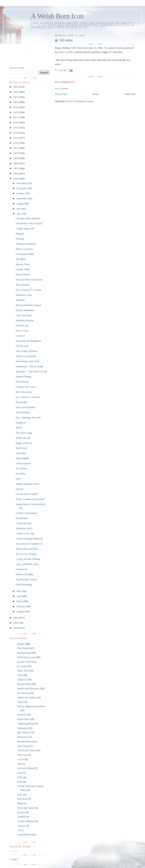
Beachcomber (24, 684)
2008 (16, 163)
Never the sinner (26, 808)
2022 (16, 92)
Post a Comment (61, 88)
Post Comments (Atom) (81, 101)
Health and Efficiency (28, 688)
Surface (21, 812)
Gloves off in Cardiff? (27, 494)
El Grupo (22, 666)
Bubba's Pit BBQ (24, 574)
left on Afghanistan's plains (31, 706)
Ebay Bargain (23, 285)
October (21, 193)
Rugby (21, 644)
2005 (16, 179)
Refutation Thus (24, 295)
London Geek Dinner (26, 513)
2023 (16, 87)
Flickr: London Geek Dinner (30, 499)
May (19, 591)
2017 (16, 117)
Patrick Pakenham (25, 310)
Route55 (22, 715)
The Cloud (23, 648)
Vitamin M (21, 569)
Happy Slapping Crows (28, 484)
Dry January (24, 732)
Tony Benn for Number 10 (29, 544)
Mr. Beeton (23, 693)
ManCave (22, 737)
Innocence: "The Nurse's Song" (32, 371)
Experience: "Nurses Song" (30, 366)
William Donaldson (26, 244)
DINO (19, 428)
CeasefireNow (24, 835)
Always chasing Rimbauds (29, 539)
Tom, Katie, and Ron (26, 351)
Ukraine (21, 826)
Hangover (21, 423)
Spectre (19, 489)
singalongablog (25, 724)
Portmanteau (22, 382)
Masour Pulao (23, 264)
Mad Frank (21, 448)
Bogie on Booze (24, 443)
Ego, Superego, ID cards (28, 417)
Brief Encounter (24, 392)
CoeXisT (20, 336)
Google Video (23, 269)
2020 (16, 102)
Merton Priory (24, 741)
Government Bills (25, 254)
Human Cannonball (26, 356)
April (19, 596)
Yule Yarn (22, 755)
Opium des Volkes (27, 697)
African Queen (23, 463)
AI (19, 830)
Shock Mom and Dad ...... (29, 549)
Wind (20, 803)
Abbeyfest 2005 (24, 528)
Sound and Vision (26, 750)
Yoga (20, 702)
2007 (16, 168)
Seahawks (22, 728)
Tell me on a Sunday (26, 554)
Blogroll (20, 234)
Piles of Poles (23, 274)
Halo (18, 479)
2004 (16, 618)
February (21, 606)
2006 (16, 174)
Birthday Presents (25, 320)
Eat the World (24, 662)
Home (96, 94)
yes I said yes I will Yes (28, 397)
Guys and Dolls (24, 315)
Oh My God (22, 346)
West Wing (23, 746)
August (20, 204)
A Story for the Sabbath (28, 559)
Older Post (130, 94)
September (22, 198)
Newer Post (61, 94)
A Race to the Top (25, 533)
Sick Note (22, 799)
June (19, 214)
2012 (16, 143)
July (19, 209)
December (22, 183)
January (21, 611)
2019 (16, 107)
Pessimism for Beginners (28, 341)
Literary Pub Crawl (25, 387)
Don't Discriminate (25, 407)
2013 (16, 138)
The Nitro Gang (24, 433)
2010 (16, 153)
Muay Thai (23, 671)
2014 (16, 133)
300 (19, 764)
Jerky (20, 794)
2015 (16, 128)
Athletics (22, 680)
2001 (16, 628)
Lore (20, 773)
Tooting (20, 239)
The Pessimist (23, 412)
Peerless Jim (22, 325)
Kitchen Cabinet (26, 768)
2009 (16, 158)
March (20, 601)
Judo (20, 675)
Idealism (20, 300)
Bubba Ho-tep (23, 438)
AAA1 (21, 759)
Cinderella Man (24, 523)
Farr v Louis (22, 331)
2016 (16, 122)
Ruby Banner (22, 458)
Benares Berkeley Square (29, 305)
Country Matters (26, 821)
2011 (16, 148)
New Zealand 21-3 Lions (28, 290)
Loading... (15, 851)
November (22, 188)
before (62, 52)
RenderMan (22, 518)
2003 (16, 623)
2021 (16, 97)
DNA (20, 777)
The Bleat (21, 259)
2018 (16, 112)
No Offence (22, 468)
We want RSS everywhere (29, 280)
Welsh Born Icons (26, 657)
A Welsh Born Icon (57, 16)
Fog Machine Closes (26, 579)
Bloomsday (21, 402)
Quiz (20, 782)
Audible (21, 817)
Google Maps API (25, 228)
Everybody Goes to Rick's (29, 223)
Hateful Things (23, 377)
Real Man (21, 474)
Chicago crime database (28, 218)
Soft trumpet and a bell (27, 361)
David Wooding (24, 585)
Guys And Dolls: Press (27, 564)
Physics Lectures (24, 249)
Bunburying (23, 653)
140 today (66, 40)
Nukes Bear (23, 719)
